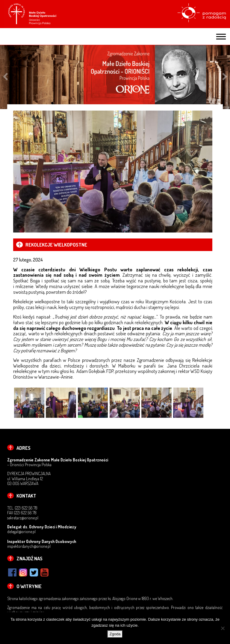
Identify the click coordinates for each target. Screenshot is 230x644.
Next (225, 77)
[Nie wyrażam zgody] (223, 628)
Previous (5, 77)
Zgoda (115, 634)
